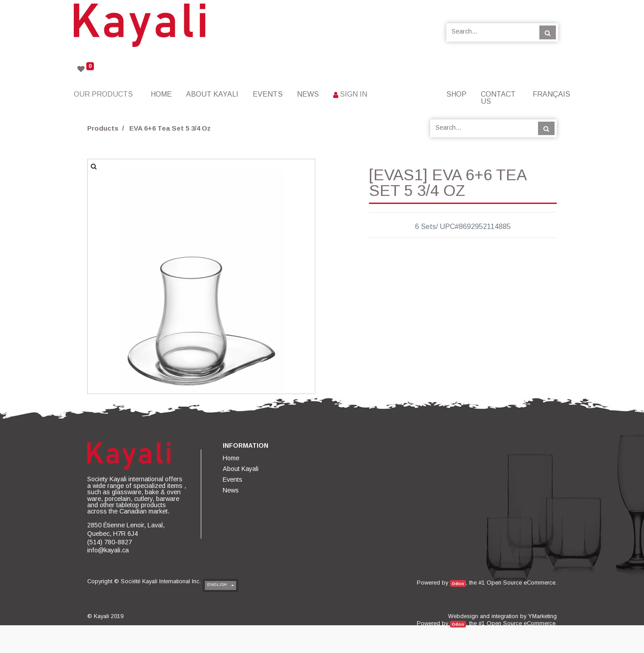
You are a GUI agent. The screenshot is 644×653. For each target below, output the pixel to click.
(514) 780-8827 (110, 542)
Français (551, 94)
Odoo (458, 583)
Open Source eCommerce (521, 583)
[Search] (548, 32)
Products (103, 128)
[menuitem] (161, 94)
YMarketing (542, 616)
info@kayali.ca (108, 550)
